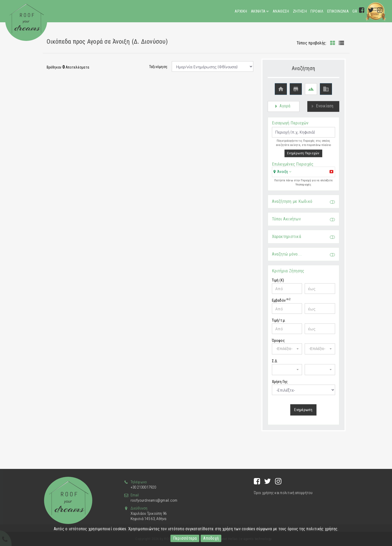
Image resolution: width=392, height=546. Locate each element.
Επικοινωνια (338, 11)
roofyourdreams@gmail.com (154, 500)
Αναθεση (281, 11)
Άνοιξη (283, 174)
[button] (283, 174)
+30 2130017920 (143, 487)
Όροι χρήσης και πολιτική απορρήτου (283, 493)
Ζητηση (300, 11)
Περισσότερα (185, 538)
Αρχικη (241, 11)
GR (355, 11)
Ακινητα (258, 11)
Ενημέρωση (303, 413)
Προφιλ (317, 11)
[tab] (304, 175)
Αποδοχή (211, 538)
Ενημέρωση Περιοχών (303, 156)
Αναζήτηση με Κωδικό (304, 204)
